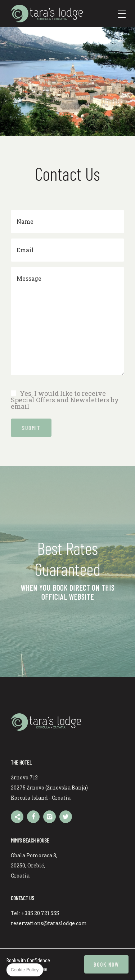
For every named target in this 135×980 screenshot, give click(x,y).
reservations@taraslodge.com (49, 923)
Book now (106, 964)
